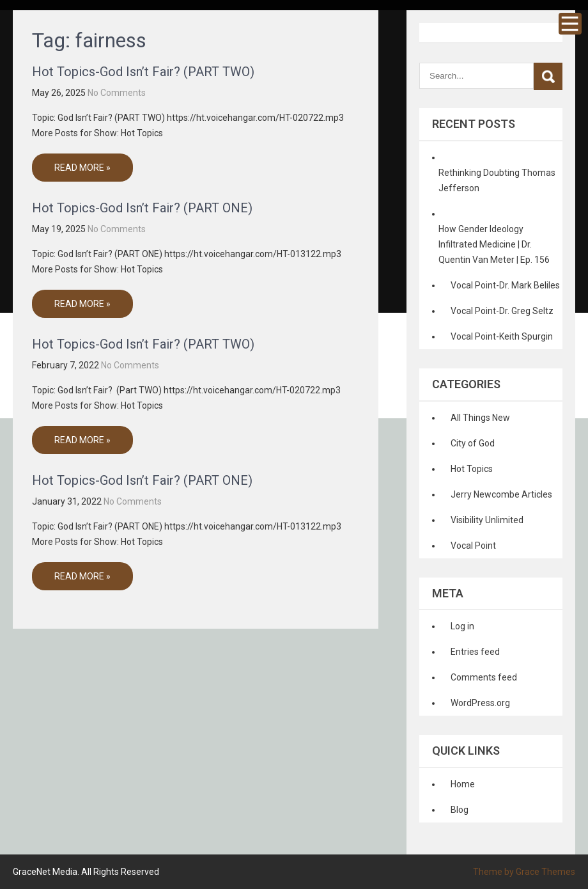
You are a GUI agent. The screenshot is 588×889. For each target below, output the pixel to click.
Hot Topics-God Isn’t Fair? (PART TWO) (143, 72)
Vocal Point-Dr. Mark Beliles (505, 285)
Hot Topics (472, 469)
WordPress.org (480, 703)
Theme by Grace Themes (524, 872)
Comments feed (484, 677)
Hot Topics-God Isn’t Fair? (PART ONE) (142, 208)
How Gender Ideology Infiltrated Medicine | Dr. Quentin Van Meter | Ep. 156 (494, 244)
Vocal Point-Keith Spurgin (502, 336)
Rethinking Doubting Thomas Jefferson (497, 180)
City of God (473, 443)
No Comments (117, 93)
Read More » (82, 168)
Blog (460, 810)
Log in (462, 626)
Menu (570, 24)
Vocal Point (473, 546)
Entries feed (475, 652)
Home (463, 784)
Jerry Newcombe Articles (501, 494)
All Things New (480, 418)
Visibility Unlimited (487, 520)
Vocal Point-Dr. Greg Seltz (502, 311)
